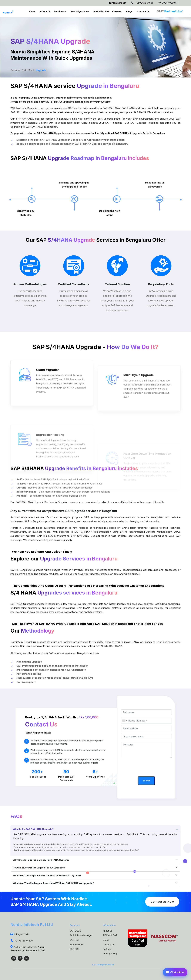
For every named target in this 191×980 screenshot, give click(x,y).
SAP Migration (79, 11)
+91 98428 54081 (142, 3)
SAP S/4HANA (77, 944)
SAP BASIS (75, 931)
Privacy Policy (110, 953)
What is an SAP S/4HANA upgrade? (33, 829)
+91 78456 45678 (22, 941)
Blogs (129, 11)
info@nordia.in (117, 3)
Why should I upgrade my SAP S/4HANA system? (41, 860)
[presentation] (146, 768)
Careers (117, 11)
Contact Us (143, 11)
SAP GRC (75, 949)
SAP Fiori (74, 940)
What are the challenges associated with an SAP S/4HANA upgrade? (53, 883)
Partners (107, 949)
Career (106, 940)
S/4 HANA (28, 70)
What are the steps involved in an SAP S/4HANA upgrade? (47, 875)
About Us (45, 11)
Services (59, 11)
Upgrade (41, 70)
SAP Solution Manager (81, 935)
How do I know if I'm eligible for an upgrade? (39, 868)
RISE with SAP (101, 11)
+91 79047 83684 (167, 3)
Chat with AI (175, 972)
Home (32, 11)
